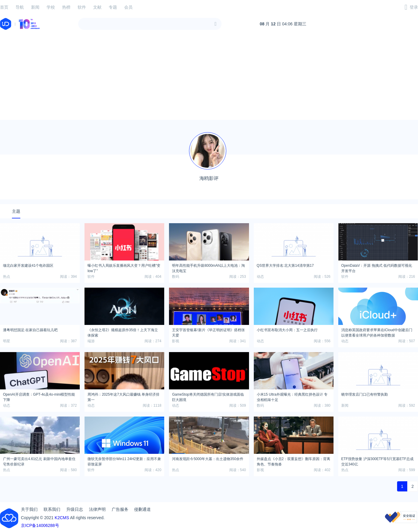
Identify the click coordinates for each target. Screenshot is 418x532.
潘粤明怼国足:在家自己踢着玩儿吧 (30, 330)
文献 (97, 7)
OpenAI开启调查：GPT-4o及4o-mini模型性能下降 (39, 396)
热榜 (66, 7)
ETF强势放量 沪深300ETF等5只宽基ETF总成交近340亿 (377, 461)
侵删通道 (142, 509)
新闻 (35, 7)
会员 (128, 7)
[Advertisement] (209, 78)
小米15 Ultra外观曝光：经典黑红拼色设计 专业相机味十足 (292, 396)
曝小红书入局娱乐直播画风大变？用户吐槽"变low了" (124, 267)
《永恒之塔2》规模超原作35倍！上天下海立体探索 (123, 332)
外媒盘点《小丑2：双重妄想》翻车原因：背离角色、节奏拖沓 (294, 461)
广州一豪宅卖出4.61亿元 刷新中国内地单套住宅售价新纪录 (39, 461)
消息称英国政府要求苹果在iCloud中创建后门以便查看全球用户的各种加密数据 (377, 332)
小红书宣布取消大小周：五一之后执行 (287, 330)
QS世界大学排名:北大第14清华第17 (285, 266)
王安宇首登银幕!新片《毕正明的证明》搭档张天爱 (208, 332)
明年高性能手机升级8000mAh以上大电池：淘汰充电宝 (208, 267)
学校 (51, 7)
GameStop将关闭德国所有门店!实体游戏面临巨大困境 (208, 396)
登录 (414, 7)
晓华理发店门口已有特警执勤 (365, 394)
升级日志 (75, 509)
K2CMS (62, 518)
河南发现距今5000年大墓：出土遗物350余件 (208, 459)
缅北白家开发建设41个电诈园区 (28, 266)
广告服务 (120, 509)
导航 (20, 7)
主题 (16, 211)
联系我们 (52, 509)
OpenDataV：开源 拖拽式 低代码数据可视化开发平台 (377, 267)
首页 (4, 7)
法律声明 (97, 509)
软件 (82, 7)
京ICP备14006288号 (40, 525)
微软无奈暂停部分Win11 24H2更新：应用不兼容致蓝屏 (124, 461)
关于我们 (29, 509)
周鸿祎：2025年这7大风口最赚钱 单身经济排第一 (123, 396)
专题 (113, 7)
